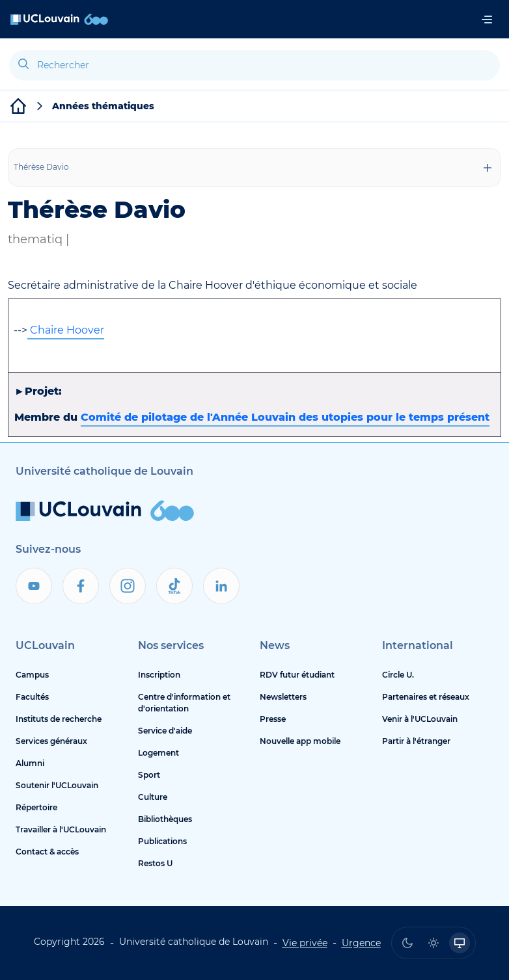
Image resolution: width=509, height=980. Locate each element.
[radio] (407, 943)
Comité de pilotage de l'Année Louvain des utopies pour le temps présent (285, 417)
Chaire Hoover (66, 330)
